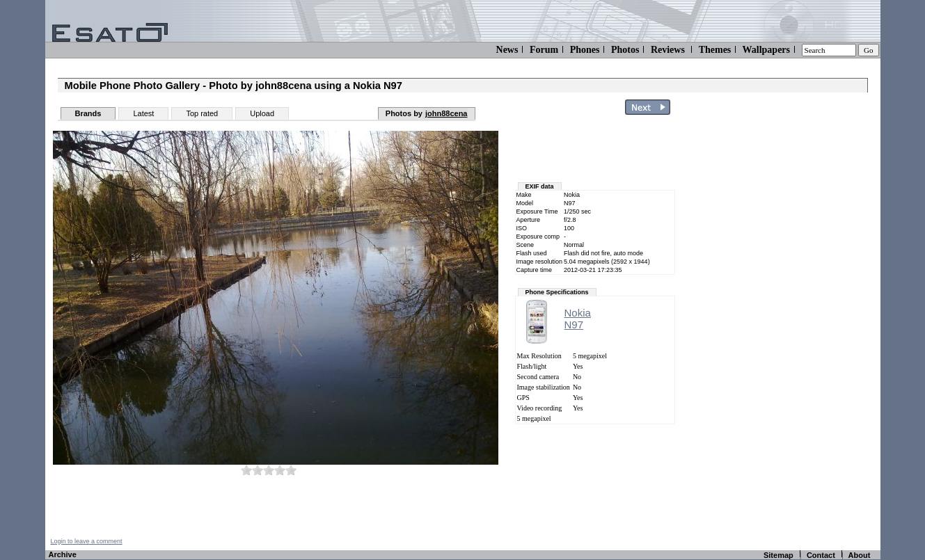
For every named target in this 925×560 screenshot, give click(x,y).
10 (291, 470)
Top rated (202, 113)
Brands (88, 113)
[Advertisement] (798, 329)
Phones (585, 50)
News (507, 50)
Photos (625, 50)
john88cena (446, 113)
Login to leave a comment (87, 541)
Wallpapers (766, 50)
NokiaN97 (578, 319)
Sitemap (778, 555)
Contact (821, 555)
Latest (143, 113)
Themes (715, 50)
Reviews (668, 50)
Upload (262, 113)
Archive (63, 554)
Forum (544, 50)
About (860, 555)
